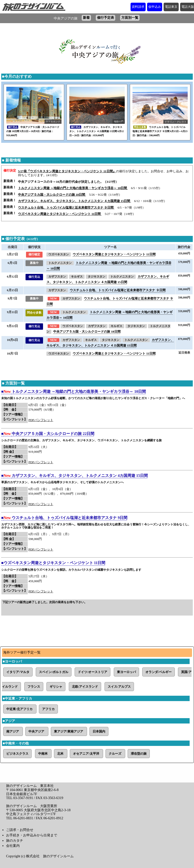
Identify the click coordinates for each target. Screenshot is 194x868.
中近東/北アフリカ (20, 709)
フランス (34, 687)
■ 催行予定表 (21, 239)
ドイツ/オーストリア (93, 672)
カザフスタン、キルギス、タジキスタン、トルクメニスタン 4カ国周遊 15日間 (80, 476)
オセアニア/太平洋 (86, 754)
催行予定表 (106, 18)
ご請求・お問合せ (20, 830)
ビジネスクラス (17, 754)
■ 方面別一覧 (13, 383)
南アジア (13, 731)
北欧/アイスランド (85, 687)
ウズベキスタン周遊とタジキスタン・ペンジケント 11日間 (114, 254)
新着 (86, 18)
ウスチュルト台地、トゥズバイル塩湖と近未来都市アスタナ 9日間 (70, 518)
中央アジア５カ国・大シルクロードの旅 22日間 (53, 434)
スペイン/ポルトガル (54, 672)
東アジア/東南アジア (69, 731)
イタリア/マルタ (18, 672)
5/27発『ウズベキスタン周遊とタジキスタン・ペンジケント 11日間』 (67, 171)
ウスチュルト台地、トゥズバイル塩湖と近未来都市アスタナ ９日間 (118, 290)
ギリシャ (56, 687)
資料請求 (138, 7)
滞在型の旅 (139, 754)
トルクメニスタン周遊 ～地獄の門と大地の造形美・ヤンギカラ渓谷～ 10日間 (79, 391)
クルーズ (115, 754)
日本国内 (99, 731)
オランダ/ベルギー (159, 672)
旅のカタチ (15, 840)
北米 (61, 754)
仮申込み (155, 7)
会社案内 (13, 846)
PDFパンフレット (41, 420)
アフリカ (48, 709)
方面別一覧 (130, 18)
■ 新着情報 (11, 160)
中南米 (43, 754)
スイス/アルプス (119, 687)
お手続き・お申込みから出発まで (32, 835)
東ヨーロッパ (126, 672)
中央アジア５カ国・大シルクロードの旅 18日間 (87, 332)
